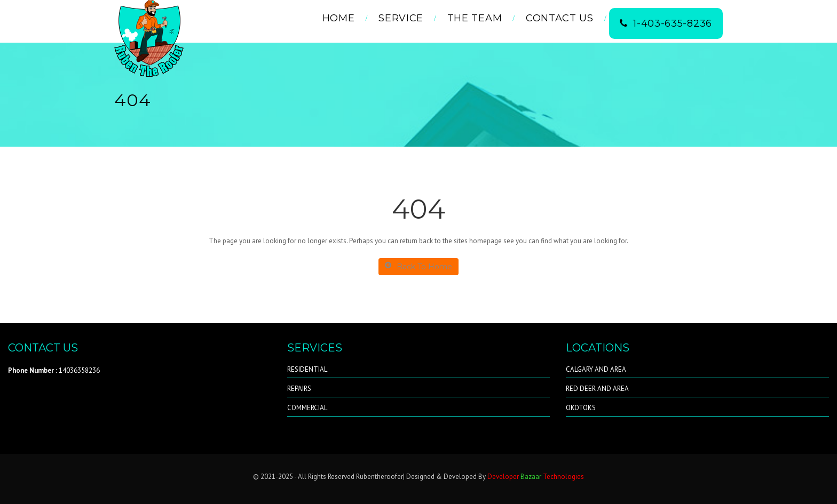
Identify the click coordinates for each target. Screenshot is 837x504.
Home (339, 18)
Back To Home (418, 266)
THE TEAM (475, 18)
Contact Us (560, 18)
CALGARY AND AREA (596, 369)
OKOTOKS (581, 408)
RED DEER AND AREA (597, 389)
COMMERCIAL (307, 408)
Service (401, 18)
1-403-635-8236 (666, 23)
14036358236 (54, 370)
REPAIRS (299, 389)
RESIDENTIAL (307, 369)
